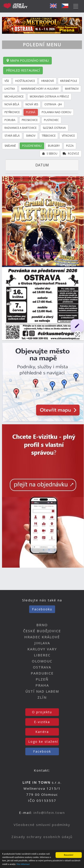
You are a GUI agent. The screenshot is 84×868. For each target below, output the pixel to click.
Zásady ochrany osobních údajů (42, 837)
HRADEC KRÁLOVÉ (42, 637)
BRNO (42, 625)
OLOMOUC (42, 661)
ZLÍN (42, 697)
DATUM (42, 165)
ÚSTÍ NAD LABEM (42, 691)
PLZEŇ (42, 679)
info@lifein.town (49, 813)
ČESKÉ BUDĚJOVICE (42, 631)
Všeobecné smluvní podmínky (42, 825)
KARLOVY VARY (42, 649)
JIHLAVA (42, 643)
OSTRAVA (42, 667)
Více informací (23, 864)
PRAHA (42, 685)
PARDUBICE (42, 673)
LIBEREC (42, 655)
